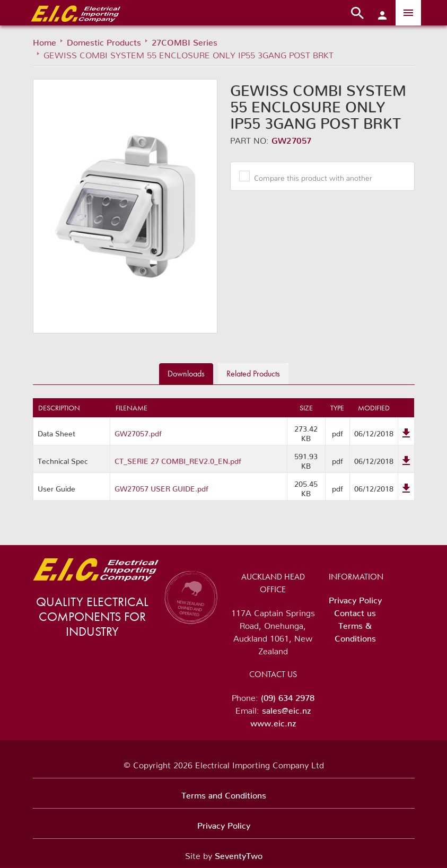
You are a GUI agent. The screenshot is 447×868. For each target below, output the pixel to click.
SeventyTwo (239, 854)
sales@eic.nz (286, 708)
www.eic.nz (273, 721)
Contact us (355, 611)
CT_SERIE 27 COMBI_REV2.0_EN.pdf (178, 459)
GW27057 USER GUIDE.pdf (161, 487)
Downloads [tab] (186, 374)
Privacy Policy (355, 598)
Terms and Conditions (224, 793)
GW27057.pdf (138, 432)
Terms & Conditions (355, 630)
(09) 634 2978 (288, 696)
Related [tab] (253, 374)
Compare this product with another (309, 176)
